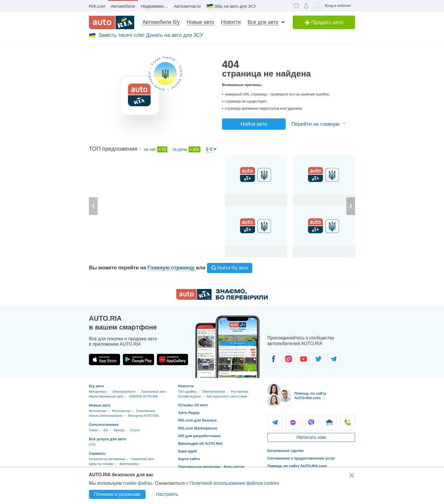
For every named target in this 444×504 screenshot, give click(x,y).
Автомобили (123, 6)
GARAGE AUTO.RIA (143, 396)
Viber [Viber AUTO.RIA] (311, 422)
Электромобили (124, 392)
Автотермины (129, 464)
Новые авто (200, 22)
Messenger (293, 422)
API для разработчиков (199, 436)
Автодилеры (98, 392)
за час (156, 149)
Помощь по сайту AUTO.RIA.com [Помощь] (297, 466)
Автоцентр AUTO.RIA (143, 416)
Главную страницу (172, 268)
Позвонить (347, 422)
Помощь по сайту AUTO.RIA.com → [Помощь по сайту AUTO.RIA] (310, 396)
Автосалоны (98, 411)
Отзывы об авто (193, 405)
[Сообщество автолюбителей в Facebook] (273, 359)
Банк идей (187, 451)
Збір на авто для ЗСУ (235, 6)
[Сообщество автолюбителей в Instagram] (288, 359)
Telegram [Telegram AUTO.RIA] (275, 422)
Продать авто (324, 22)
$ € (209, 149)
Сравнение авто (142, 459)
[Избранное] (296, 6)
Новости (231, 22)
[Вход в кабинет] (333, 6)
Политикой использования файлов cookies (234, 483)
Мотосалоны (121, 411)
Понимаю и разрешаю (117, 494)
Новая (93, 430)
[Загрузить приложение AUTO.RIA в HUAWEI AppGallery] (172, 360)
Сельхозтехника (104, 425)
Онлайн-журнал (190, 396)
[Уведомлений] (306, 6)
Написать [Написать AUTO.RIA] (329, 422)
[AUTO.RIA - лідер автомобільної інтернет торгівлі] (112, 22)
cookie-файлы (137, 483)
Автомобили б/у (161, 22)
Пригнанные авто (153, 392)
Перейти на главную (316, 124)
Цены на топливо (101, 464)
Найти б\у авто (230, 268)
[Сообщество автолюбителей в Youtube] (303, 359)
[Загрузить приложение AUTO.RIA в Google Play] (138, 360)
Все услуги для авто (107, 439)
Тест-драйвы (187, 392)
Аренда (119, 430)
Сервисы (97, 453)
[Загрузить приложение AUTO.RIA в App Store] (104, 360)
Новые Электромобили (106, 416)
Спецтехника (146, 411)
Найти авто (254, 124)
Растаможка (240, 392)
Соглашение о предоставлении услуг (301, 458)
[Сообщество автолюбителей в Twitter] (318, 359)
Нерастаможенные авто (106, 396)
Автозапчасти (187, 6)
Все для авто (263, 22)
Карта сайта (189, 459)
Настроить (167, 494)
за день (187, 149)
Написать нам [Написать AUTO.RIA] (311, 437)
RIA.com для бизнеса (197, 420)
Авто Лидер (189, 413)
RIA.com (97, 6)
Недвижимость (155, 6)
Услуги (135, 430)
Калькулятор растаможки (107, 459)
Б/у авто (96, 386)
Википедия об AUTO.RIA (200, 444)
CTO (92, 445)
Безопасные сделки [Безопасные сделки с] (285, 451)
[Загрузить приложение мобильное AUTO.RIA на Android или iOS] (228, 347)
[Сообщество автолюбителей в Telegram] (333, 359)
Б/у (106, 430)
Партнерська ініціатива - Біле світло (211, 467)
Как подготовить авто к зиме (227, 396)
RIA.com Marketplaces (198, 428)
